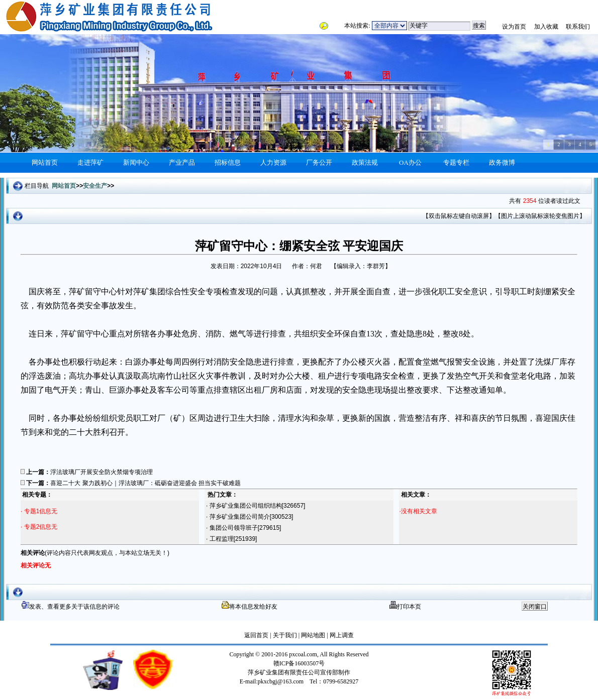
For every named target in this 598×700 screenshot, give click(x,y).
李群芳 (376, 266)
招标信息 (228, 162)
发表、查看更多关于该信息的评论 (71, 607)
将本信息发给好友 (250, 607)
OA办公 (410, 162)
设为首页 (514, 27)
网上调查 (341, 635)
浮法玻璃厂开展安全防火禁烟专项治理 (102, 472)
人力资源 (273, 162)
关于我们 (285, 635)
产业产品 (182, 162)
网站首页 (45, 162)
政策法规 (365, 162)
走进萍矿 (90, 162)
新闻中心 (136, 162)
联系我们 (578, 27)
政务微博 (502, 162)
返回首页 (256, 635)
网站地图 (312, 635)
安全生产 (95, 186)
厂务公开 (319, 162)
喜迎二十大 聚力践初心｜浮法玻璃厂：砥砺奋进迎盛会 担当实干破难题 (145, 483)
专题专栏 (456, 162)
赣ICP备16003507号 (299, 663)
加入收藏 (546, 27)
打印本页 (405, 607)
